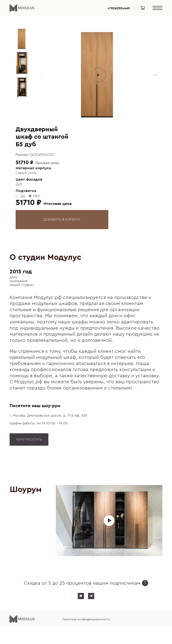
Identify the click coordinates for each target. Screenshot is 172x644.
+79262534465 (119, 8)
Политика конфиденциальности (86, 619)
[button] (155, 75)
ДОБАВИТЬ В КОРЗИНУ (62, 219)
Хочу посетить (29, 439)
